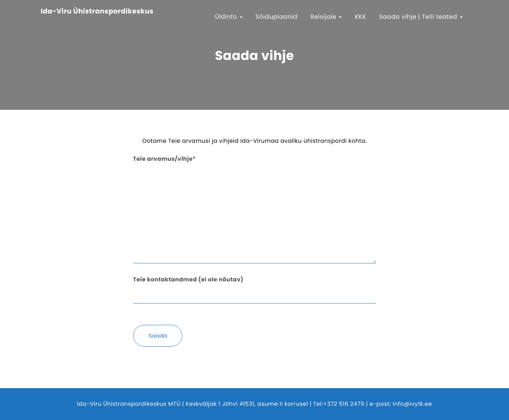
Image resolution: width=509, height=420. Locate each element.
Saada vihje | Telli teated (421, 17)
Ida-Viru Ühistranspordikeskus (97, 12)
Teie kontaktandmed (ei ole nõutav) (255, 287)
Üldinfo (229, 17)
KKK (360, 17)
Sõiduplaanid (276, 17)
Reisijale (326, 17)
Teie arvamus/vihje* (255, 211)
